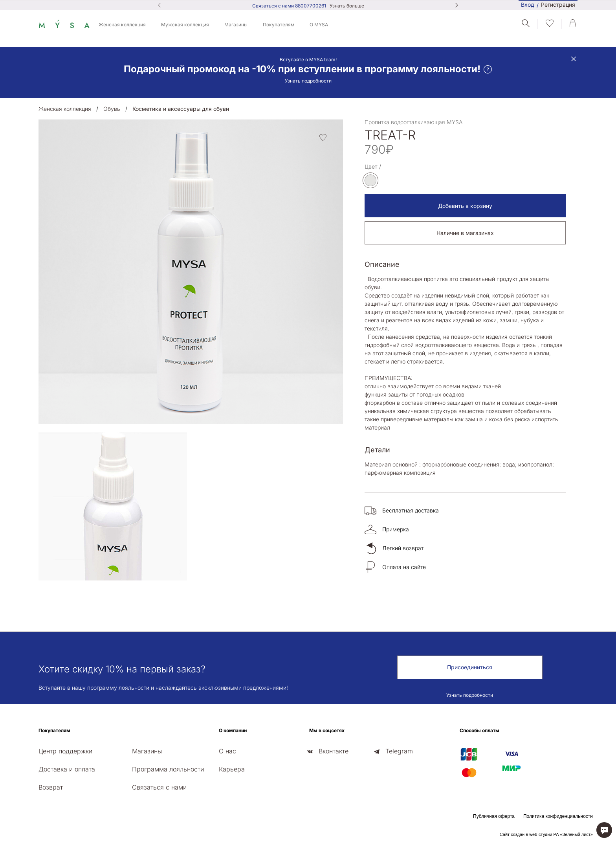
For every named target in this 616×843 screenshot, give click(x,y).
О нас (227, 751)
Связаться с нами (159, 787)
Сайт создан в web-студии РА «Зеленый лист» (546, 834)
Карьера (232, 769)
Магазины (236, 25)
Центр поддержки (65, 751)
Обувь (112, 109)
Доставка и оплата (67, 769)
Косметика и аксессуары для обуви (181, 109)
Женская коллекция (122, 25)
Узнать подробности (308, 81)
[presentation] (41, 587)
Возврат (51, 787)
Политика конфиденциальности (558, 816)
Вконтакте (334, 751)
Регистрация (558, 5)
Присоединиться (470, 667)
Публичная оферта (494, 816)
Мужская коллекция (185, 25)
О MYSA (319, 25)
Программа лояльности (168, 769)
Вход (528, 5)
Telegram (399, 751)
